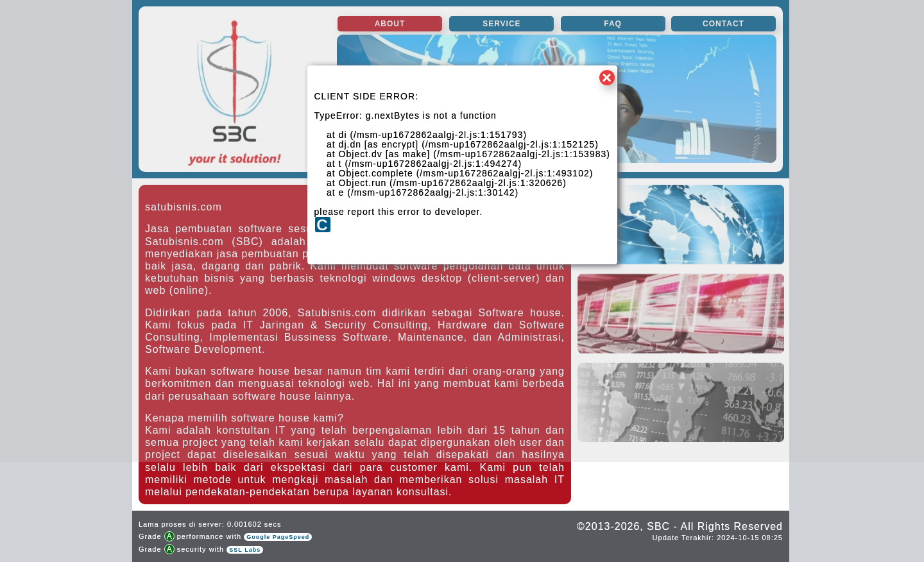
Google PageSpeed (278, 537)
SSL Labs (245, 550)
